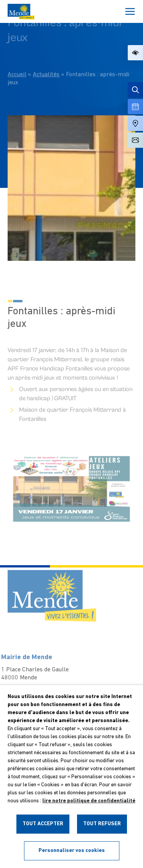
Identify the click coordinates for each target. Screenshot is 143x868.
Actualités (46, 61)
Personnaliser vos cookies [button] (72, 851)
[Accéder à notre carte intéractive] (135, 123)
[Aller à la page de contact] (135, 140)
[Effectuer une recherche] (135, 90)
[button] (135, 53)
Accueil (17, 61)
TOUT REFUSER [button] (102, 824)
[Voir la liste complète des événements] (135, 107)
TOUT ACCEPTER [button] (43, 824)
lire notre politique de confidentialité (89, 801)
